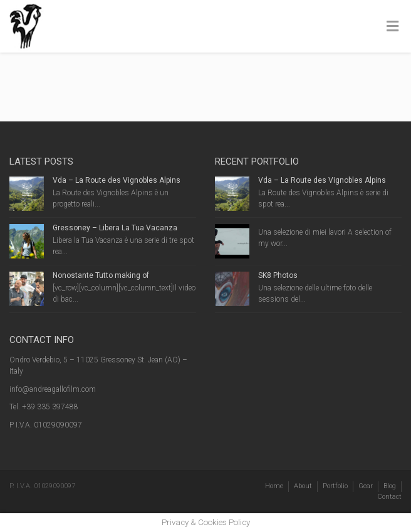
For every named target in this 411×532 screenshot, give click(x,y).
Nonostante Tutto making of (101, 275)
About (303, 486)
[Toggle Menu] (393, 27)
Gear (366, 486)
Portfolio (335, 486)
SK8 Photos (278, 275)
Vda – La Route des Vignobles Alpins (117, 180)
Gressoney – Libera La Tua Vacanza (115, 228)
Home (274, 486)
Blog (390, 486)
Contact (389, 497)
